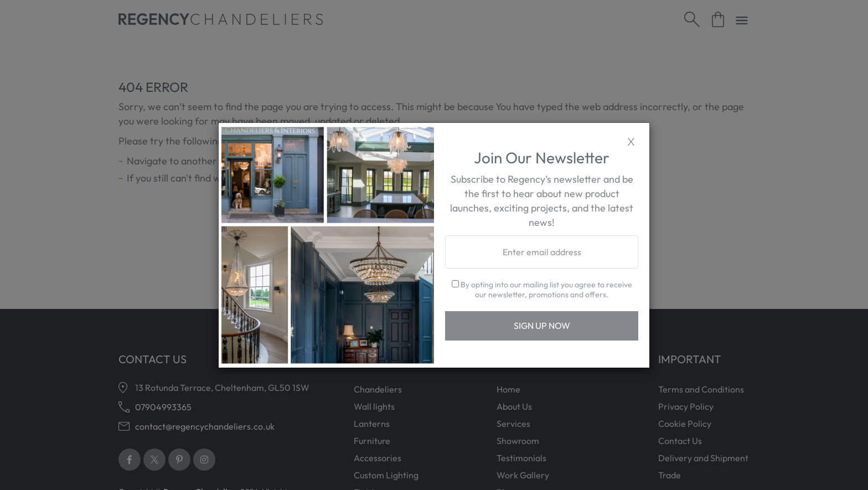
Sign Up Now (542, 326)
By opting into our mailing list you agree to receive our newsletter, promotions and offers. (542, 290)
